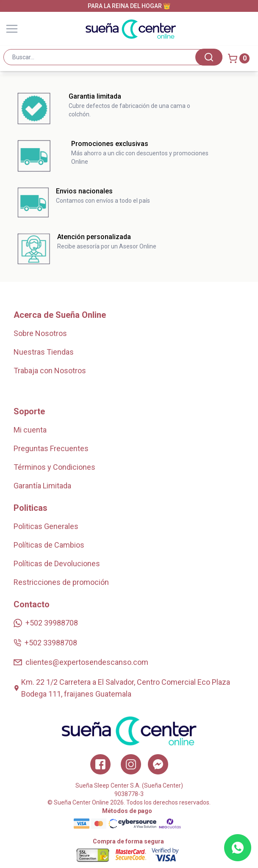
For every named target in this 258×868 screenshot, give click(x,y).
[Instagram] (131, 764)
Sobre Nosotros (40, 333)
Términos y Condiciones (54, 467)
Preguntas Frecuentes (51, 448)
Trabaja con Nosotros (50, 371)
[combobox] (113, 57)
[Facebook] (100, 764)
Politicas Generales (46, 526)
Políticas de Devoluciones (57, 564)
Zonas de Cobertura (47, 389)
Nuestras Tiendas (44, 352)
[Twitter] (158, 764)
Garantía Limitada (42, 486)
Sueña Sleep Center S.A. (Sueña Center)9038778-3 (129, 790)
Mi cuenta (30, 430)
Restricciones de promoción (61, 582)
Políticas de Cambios (49, 545)
